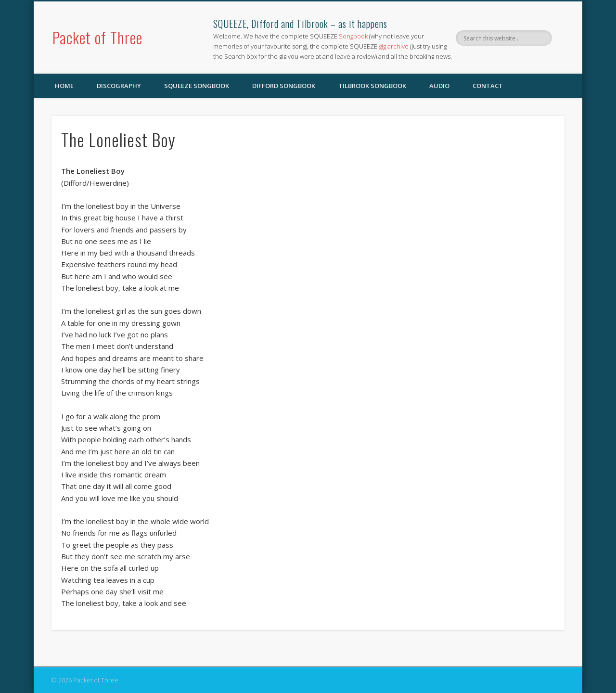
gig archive (394, 46)
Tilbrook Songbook (372, 86)
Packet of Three (97, 37)
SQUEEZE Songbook (197, 86)
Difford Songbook (284, 86)
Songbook (353, 36)
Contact (488, 86)
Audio (439, 86)
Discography (119, 86)
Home (64, 86)
